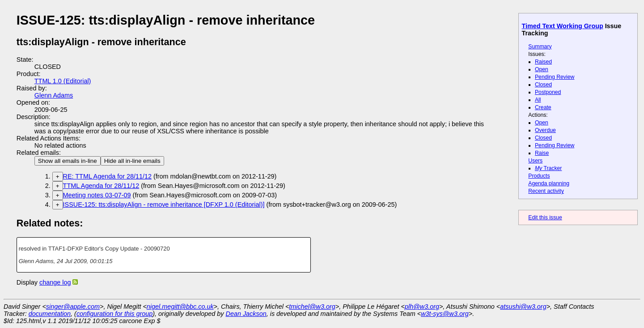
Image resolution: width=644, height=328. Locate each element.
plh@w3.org (422, 307)
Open (542, 69)
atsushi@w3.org (523, 307)
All (538, 100)
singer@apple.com (73, 307)
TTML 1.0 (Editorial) (63, 81)
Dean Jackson (246, 314)
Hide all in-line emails (132, 161)
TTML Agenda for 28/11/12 (101, 186)
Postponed (548, 92)
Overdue (545, 130)
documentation (50, 314)
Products (539, 176)
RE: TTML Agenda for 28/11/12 (107, 176)
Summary (540, 47)
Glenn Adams (54, 95)
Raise (542, 153)
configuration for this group (114, 314)
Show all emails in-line (68, 161)
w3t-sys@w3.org (445, 314)
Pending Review (555, 77)
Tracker (549, 168)
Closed (543, 85)
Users (535, 161)
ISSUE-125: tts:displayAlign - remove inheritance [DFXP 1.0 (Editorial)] (164, 204)
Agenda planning (549, 183)
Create (543, 107)
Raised (543, 62)
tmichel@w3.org (312, 307)
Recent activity (546, 191)
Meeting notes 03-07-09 (97, 195)
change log (55, 282)
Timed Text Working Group (563, 26)
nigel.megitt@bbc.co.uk (180, 307)
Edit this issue (545, 217)
